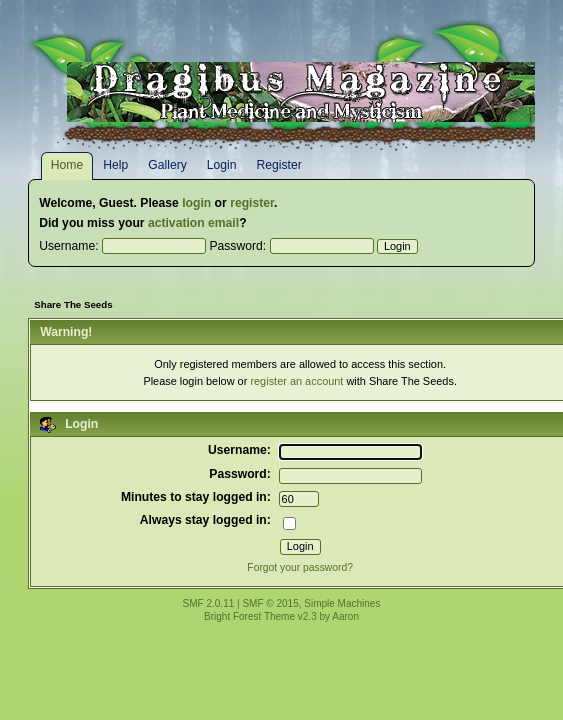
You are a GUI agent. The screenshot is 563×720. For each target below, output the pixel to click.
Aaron (345, 616)
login (196, 203)
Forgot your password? (300, 567)
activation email (193, 223)
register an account (296, 381)
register (252, 203)
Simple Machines (342, 603)
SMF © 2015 (270, 603)
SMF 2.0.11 (209, 603)
